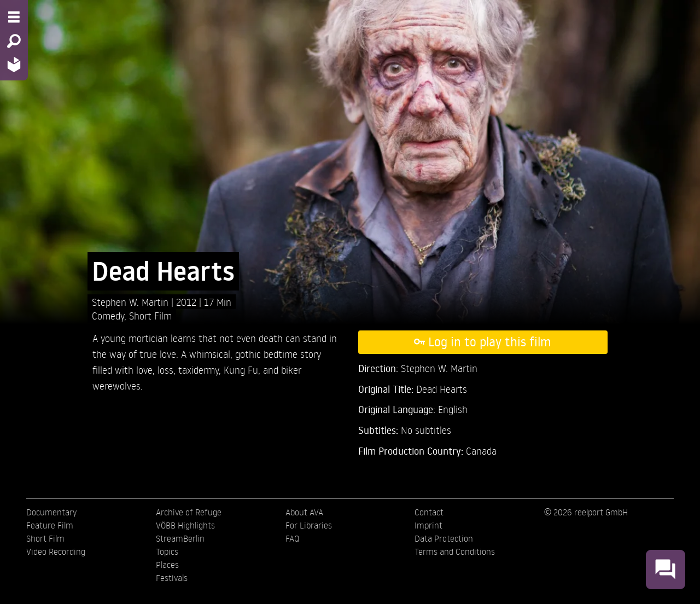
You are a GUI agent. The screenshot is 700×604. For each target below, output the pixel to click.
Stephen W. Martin (132, 302)
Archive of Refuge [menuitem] (189, 512)
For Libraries (309, 525)
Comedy (108, 315)
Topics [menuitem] (167, 551)
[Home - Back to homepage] (14, 64)
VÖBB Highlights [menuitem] (185, 525)
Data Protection (444, 538)
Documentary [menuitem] (51, 512)
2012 (188, 302)
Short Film (150, 315)
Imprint (428, 525)
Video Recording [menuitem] (56, 551)
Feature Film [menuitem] (50, 525)
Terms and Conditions (455, 551)
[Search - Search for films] (14, 41)
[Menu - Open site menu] (14, 17)
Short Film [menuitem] (45, 538)
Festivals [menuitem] (172, 578)
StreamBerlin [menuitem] (180, 538)
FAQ (292, 538)
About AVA (304, 512)
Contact (429, 512)
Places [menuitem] (167, 565)
